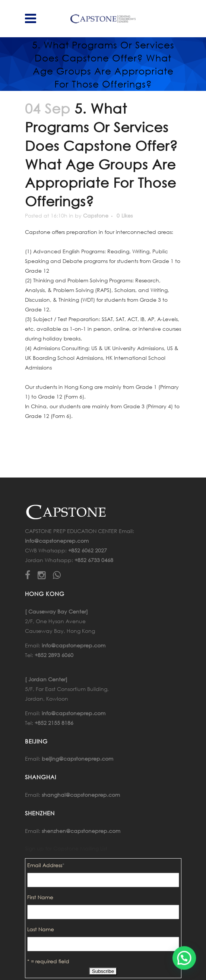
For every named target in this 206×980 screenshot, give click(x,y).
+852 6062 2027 (88, 550)
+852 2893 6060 (54, 655)
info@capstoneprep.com (57, 541)
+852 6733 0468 (94, 560)
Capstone (96, 215)
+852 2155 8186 (54, 723)
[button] (184, 958)
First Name (40, 897)
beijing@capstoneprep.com (77, 759)
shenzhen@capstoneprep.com (81, 831)
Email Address (46, 865)
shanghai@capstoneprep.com (81, 795)
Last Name (41, 929)
